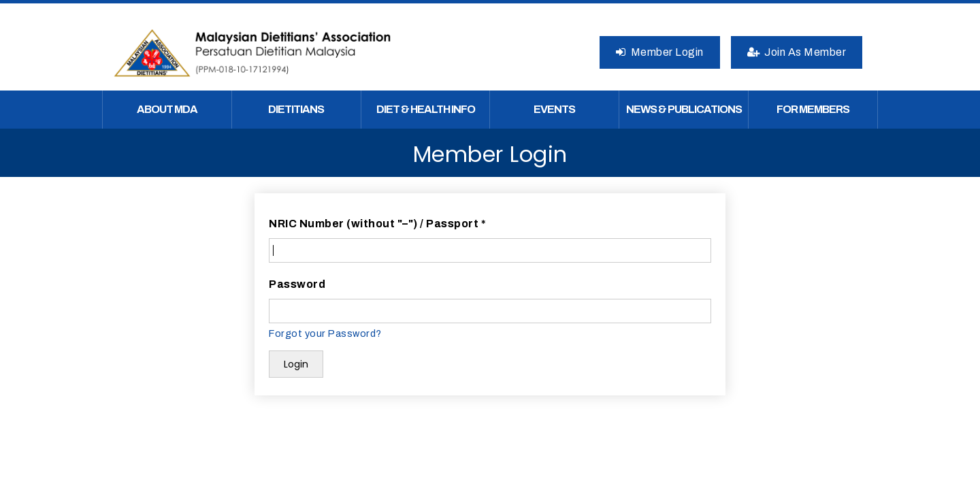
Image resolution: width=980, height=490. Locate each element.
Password (297, 284)
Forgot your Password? (325, 333)
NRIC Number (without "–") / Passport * (377, 224)
